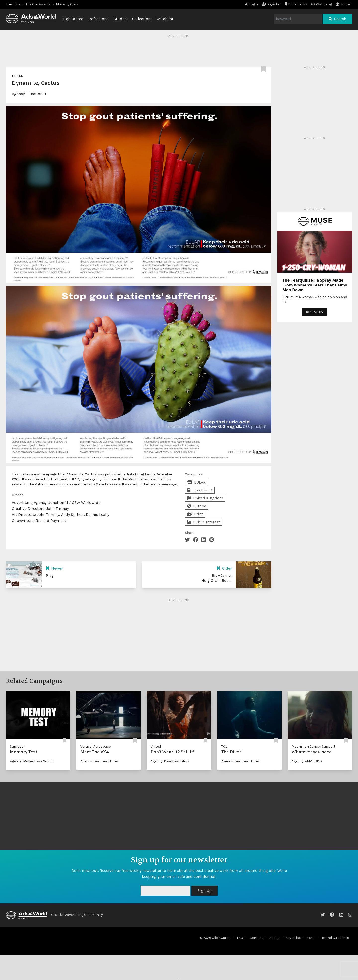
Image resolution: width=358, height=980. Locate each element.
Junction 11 (36, 94)
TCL (224, 747)
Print (195, 514)
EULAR (18, 76)
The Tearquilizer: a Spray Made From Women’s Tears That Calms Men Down (315, 285)
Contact (256, 938)
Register (271, 4)
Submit (344, 4)
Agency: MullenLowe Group (31, 761)
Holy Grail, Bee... (216, 581)
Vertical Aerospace (95, 747)
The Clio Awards (38, 4)
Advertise (293, 938)
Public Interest (203, 522)
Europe (197, 506)
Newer (54, 568)
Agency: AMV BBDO (307, 761)
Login (251, 4)
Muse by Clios (67, 4)
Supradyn (18, 747)
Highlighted (73, 19)
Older (224, 568)
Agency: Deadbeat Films (100, 761)
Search (337, 19)
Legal (311, 938)
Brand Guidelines (336, 938)
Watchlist (165, 19)
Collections (142, 19)
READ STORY (315, 312)
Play (50, 576)
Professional (99, 19)
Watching (321, 4)
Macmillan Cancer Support (313, 747)
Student (121, 19)
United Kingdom (205, 498)
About (274, 938)
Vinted (156, 747)
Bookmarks (296, 4)
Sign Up (204, 890)
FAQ (240, 938)
